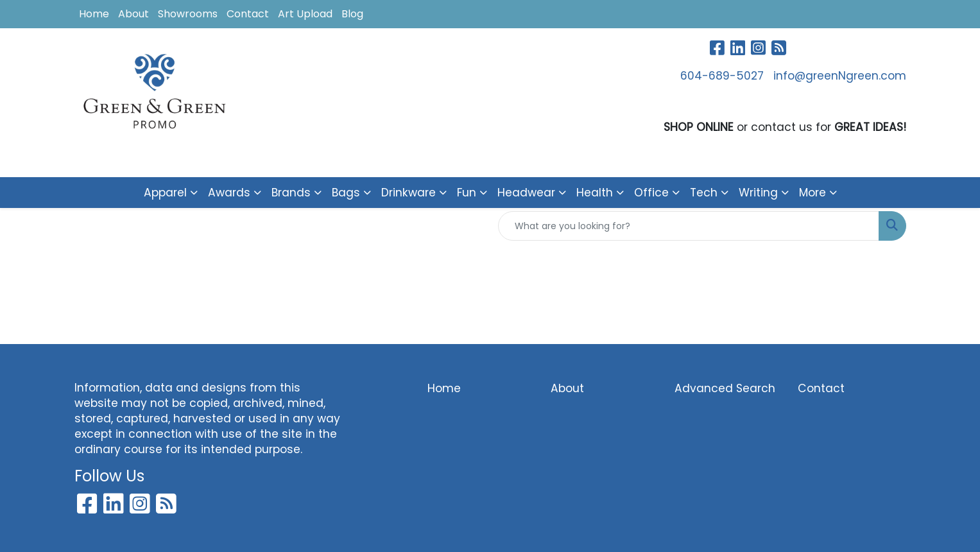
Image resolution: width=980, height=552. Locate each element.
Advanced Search (725, 388)
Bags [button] (346, 193)
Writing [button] (758, 193)
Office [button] (651, 193)
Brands (291, 193)
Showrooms (188, 14)
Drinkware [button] (408, 193)
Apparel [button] (165, 193)
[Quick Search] (689, 226)
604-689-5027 (722, 76)
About (133, 14)
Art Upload (305, 14)
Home (94, 14)
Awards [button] (229, 193)
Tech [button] (704, 193)
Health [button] (595, 193)
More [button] (812, 193)
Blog (352, 14)
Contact (248, 14)
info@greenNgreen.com (840, 76)
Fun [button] (467, 193)
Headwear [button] (526, 193)
